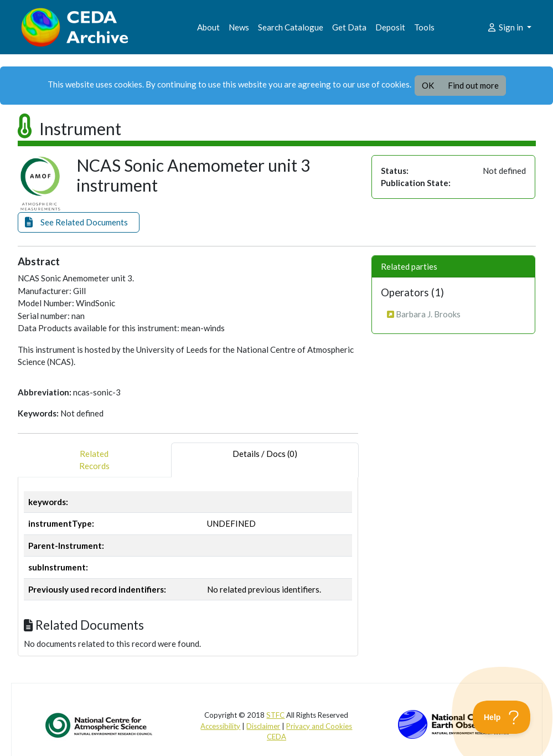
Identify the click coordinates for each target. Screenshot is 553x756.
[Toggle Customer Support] (502, 717)
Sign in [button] (506, 27)
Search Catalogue (291, 27)
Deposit (390, 27)
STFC (275, 715)
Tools (424, 27)
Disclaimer (263, 726)
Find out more (473, 85)
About (208, 27)
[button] (79, 222)
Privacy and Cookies (319, 726)
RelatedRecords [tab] (94, 460)
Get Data (349, 27)
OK (428, 85)
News (239, 27)
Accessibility (220, 726)
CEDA (276, 737)
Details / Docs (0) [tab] (265, 460)
